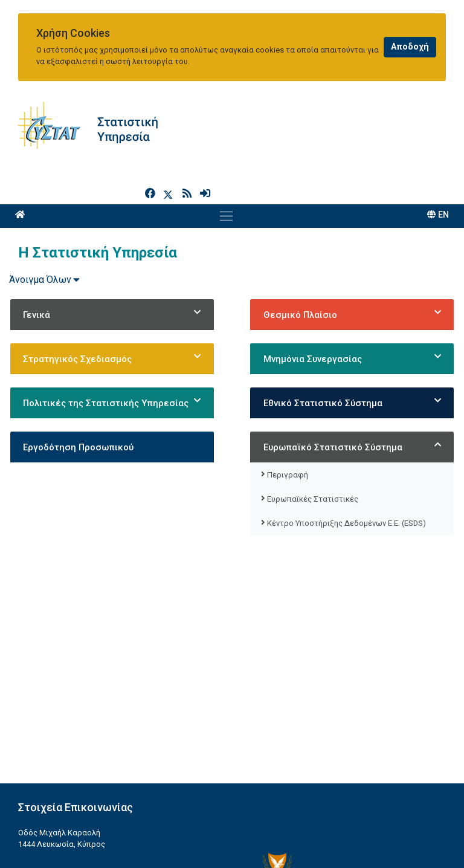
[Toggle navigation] (226, 165)
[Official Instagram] (399, 842)
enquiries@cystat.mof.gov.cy (76, 844)
